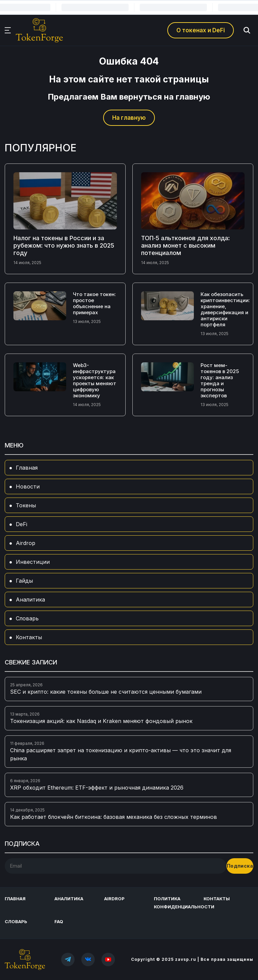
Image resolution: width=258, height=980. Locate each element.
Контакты (29, 637)
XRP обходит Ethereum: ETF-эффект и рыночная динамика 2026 (97, 788)
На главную (129, 118)
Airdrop (26, 543)
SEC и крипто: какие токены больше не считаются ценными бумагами (106, 692)
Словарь (27, 618)
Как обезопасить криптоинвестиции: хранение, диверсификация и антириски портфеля (225, 309)
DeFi (21, 524)
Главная (27, 468)
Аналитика (30, 600)
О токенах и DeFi (201, 30)
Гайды (24, 581)
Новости (28, 486)
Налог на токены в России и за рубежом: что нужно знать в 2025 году (64, 245)
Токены (26, 505)
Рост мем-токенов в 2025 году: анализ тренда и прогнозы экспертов (220, 380)
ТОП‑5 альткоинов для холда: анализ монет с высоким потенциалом (185, 245)
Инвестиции (33, 562)
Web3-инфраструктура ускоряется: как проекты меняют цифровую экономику (95, 380)
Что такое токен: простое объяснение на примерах (94, 303)
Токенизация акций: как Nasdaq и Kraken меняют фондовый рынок (101, 721)
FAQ (59, 921)
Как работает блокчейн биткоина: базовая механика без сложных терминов (114, 817)
